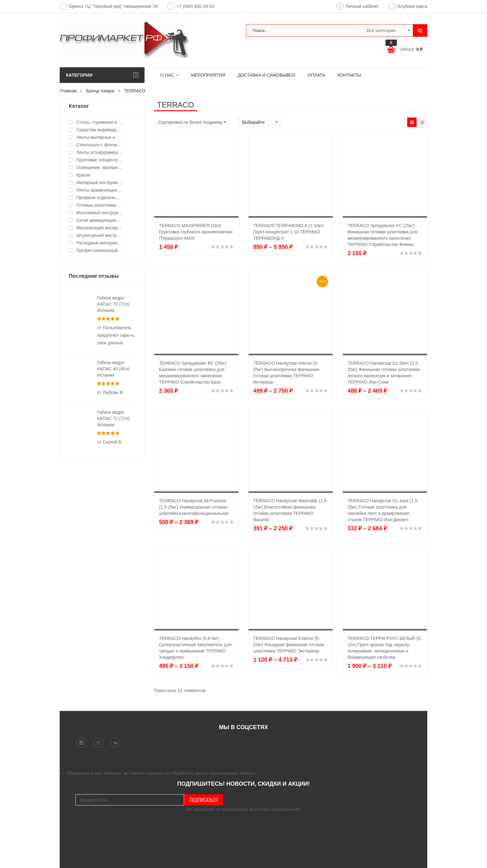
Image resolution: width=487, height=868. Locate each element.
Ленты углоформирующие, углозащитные (100, 152)
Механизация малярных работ (100, 228)
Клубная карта (408, 6)
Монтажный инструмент (100, 213)
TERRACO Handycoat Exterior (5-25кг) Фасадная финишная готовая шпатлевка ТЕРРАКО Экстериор (289, 645)
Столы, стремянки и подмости (100, 122)
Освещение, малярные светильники (100, 167)
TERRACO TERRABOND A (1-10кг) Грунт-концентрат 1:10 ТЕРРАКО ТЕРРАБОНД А (288, 232)
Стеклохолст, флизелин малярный (100, 145)
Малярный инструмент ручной (100, 183)
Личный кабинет (357, 6)
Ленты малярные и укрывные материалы (100, 137)
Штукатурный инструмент (100, 235)
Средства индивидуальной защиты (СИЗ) (100, 130)
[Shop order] (192, 122)
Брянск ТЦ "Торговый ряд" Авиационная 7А (109, 6)
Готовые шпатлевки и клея (100, 205)
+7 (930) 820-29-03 (191, 6)
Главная (68, 91)
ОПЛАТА (316, 75)
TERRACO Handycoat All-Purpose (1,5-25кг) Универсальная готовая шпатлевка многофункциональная (194, 507)
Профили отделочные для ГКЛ (100, 198)
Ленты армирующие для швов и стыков (100, 190)
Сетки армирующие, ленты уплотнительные (100, 220)
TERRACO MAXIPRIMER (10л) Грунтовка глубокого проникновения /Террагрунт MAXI (196, 232)
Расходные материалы (100, 243)
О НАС (167, 75)
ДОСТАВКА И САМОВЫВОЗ (266, 75)
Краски (83, 175)
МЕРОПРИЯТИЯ (208, 75)
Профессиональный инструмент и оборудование (100, 250)
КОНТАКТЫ (349, 75)
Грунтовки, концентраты (100, 160)
